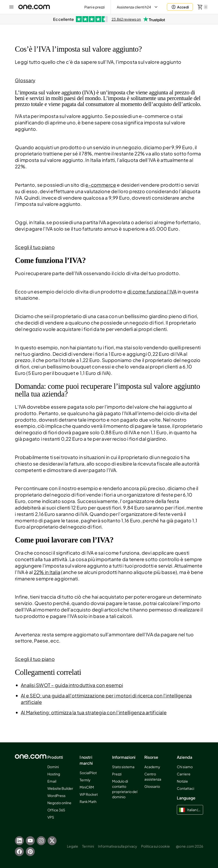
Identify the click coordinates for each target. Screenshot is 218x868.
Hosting (54, 774)
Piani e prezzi (95, 7)
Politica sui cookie (156, 846)
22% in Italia (47, 572)
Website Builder (60, 788)
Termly (85, 780)
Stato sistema (123, 767)
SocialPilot (88, 773)
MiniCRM (87, 787)
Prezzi (117, 774)
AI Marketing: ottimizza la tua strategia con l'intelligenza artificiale (94, 712)
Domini (53, 767)
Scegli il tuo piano (35, 247)
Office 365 (56, 810)
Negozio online (60, 803)
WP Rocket (89, 794)
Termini (88, 846)
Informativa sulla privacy (118, 846)
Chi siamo (185, 767)
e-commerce (101, 185)
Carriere (184, 774)
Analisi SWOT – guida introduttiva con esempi (72, 685)
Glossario (152, 786)
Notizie (182, 781)
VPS (51, 817)
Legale (73, 846)
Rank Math (88, 801)
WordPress (56, 796)
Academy (152, 767)
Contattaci (186, 788)
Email (52, 781)
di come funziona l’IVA (152, 291)
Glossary (25, 80)
